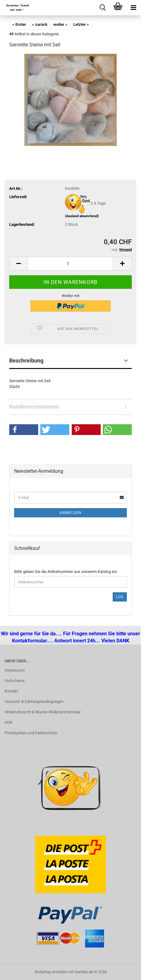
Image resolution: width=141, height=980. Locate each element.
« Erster (19, 24)
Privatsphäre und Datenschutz (31, 733)
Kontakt (11, 691)
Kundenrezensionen (34, 407)
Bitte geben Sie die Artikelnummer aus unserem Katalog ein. (66, 572)
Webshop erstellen (51, 972)
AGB (8, 722)
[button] (18, 264)
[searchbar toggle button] (103, 8)
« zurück (40, 24)
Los (120, 597)
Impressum (15, 670)
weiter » (60, 24)
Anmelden (70, 513)
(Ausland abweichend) (82, 216)
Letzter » (81, 24)
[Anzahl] (70, 264)
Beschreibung (26, 361)
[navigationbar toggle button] (133, 8)
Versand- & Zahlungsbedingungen (34, 702)
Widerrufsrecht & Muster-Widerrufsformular (43, 712)
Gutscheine (15, 681)
